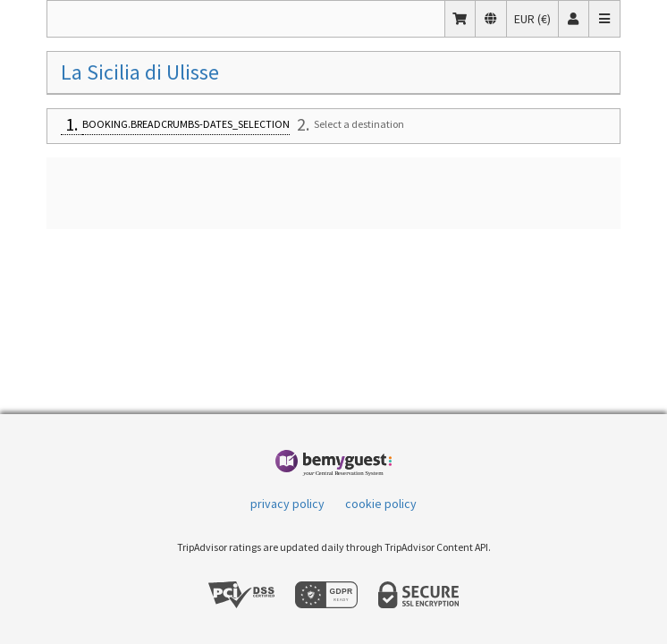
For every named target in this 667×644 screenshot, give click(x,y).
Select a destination (359, 124)
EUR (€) (536, 18)
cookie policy (381, 504)
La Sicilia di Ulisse (140, 72)
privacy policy (287, 504)
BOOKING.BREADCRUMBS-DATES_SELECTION (186, 124)
